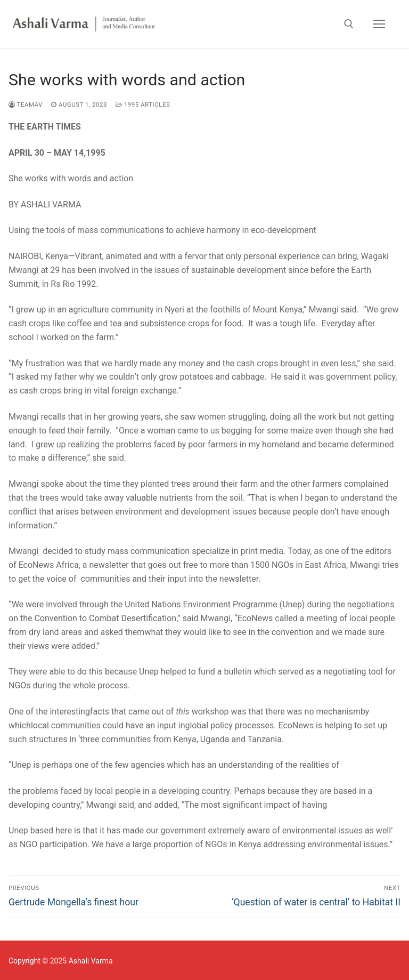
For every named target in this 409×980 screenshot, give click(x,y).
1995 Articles (143, 105)
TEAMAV (26, 105)
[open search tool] (349, 24)
